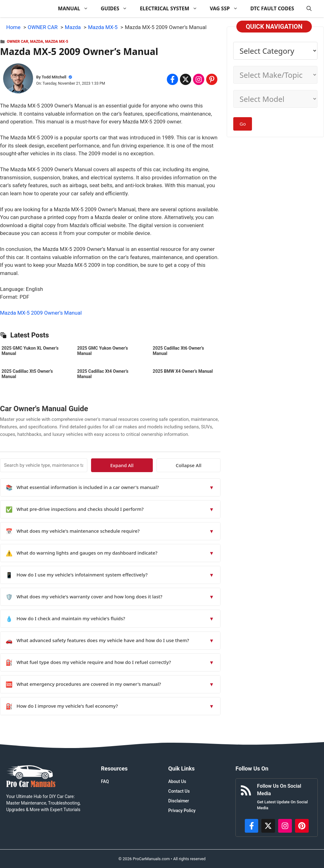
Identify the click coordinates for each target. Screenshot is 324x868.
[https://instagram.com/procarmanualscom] (285, 826)
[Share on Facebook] (172, 79)
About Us (177, 781)
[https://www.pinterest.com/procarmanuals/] (302, 826)
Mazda (37, 42)
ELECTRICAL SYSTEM (172, 9)
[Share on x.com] (186, 79)
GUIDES (117, 9)
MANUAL (76, 9)
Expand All (164, 465)
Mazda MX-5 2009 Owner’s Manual (41, 313)
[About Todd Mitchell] (18, 80)
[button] (309, 9)
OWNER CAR (17, 42)
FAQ (105, 781)
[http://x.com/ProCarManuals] (268, 826)
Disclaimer (179, 801)
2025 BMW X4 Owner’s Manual (183, 371)
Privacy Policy (182, 811)
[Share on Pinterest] (212, 79)
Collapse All (202, 465)
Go (243, 124)
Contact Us (179, 791)
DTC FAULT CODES (272, 8)
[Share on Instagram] (199, 79)
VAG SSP (227, 9)
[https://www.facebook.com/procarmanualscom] (252, 826)
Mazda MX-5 (56, 42)
